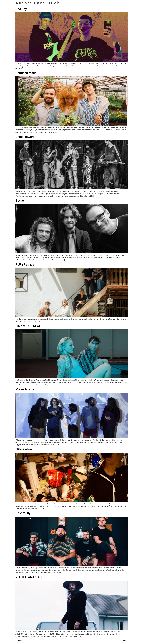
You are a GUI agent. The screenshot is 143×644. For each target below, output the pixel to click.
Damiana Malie (26, 73)
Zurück (19, 641)
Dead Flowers (25, 137)
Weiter (124, 641)
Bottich (20, 201)
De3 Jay (21, 9)
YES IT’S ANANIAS (28, 577)
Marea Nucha (25, 389)
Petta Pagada (25, 264)
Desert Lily (23, 513)
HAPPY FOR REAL (28, 326)
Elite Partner (24, 449)
